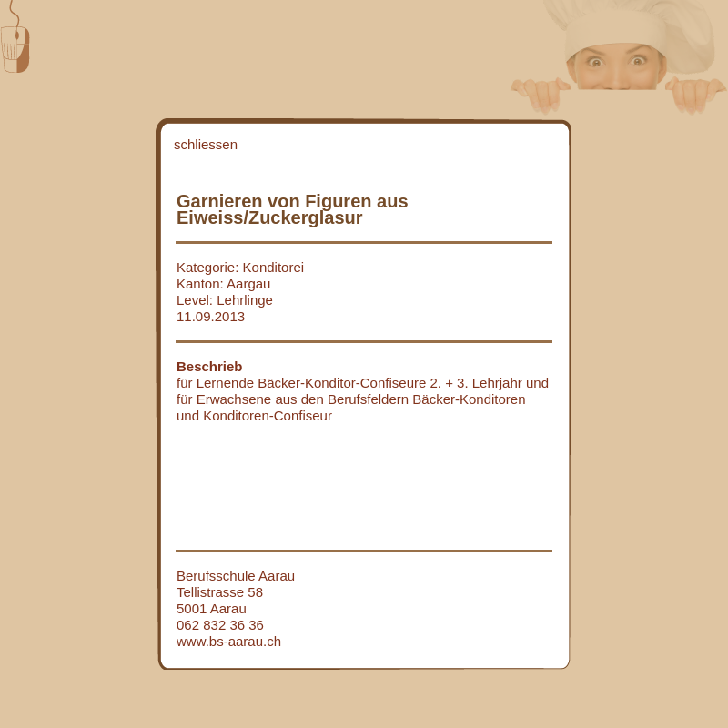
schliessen (206, 144)
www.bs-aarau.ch (229, 641)
